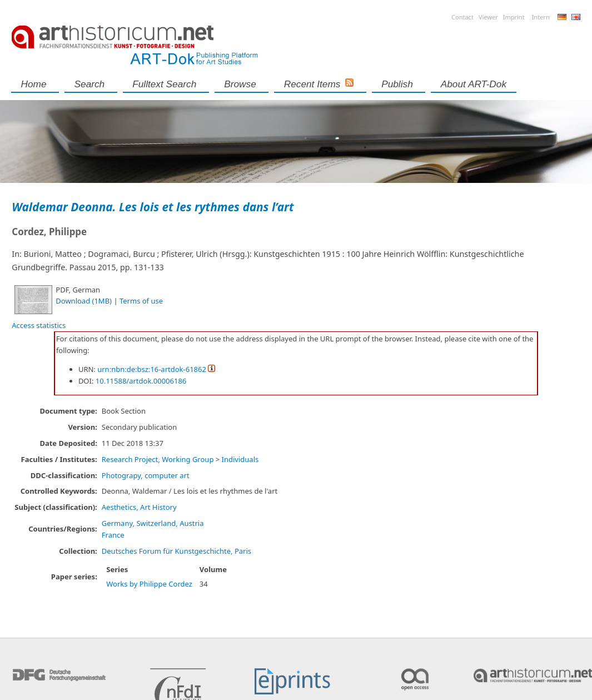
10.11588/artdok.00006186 (141, 381)
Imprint (514, 17)
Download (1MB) (84, 301)
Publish (397, 84)
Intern (541, 17)
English (576, 17)
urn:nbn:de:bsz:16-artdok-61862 (152, 369)
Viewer (488, 17)
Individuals (240, 459)
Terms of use (141, 301)
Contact (462, 17)
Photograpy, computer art (146, 475)
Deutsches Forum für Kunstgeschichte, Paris (176, 551)
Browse (240, 84)
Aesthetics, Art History (139, 507)
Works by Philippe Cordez (149, 584)
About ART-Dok (474, 84)
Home (34, 84)
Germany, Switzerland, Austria (153, 523)
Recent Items (312, 84)
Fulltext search (164, 84)
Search (90, 84)
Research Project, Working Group (158, 459)
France (113, 535)
